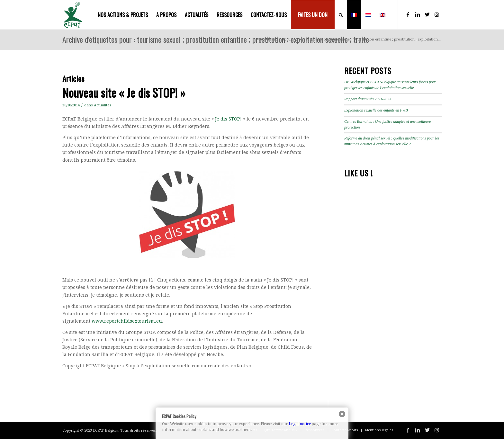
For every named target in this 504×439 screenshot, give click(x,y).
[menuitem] (123, 15)
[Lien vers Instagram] (437, 14)
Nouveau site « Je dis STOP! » (124, 92)
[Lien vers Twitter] (427, 14)
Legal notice (300, 424)
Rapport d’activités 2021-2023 (368, 99)
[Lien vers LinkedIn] (418, 14)
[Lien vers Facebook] (408, 14)
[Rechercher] (341, 15)
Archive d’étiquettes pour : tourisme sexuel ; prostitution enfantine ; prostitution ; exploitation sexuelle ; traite (216, 39)
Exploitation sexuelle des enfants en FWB (376, 110)
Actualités (103, 105)
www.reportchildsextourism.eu (127, 321)
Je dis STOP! (228, 119)
